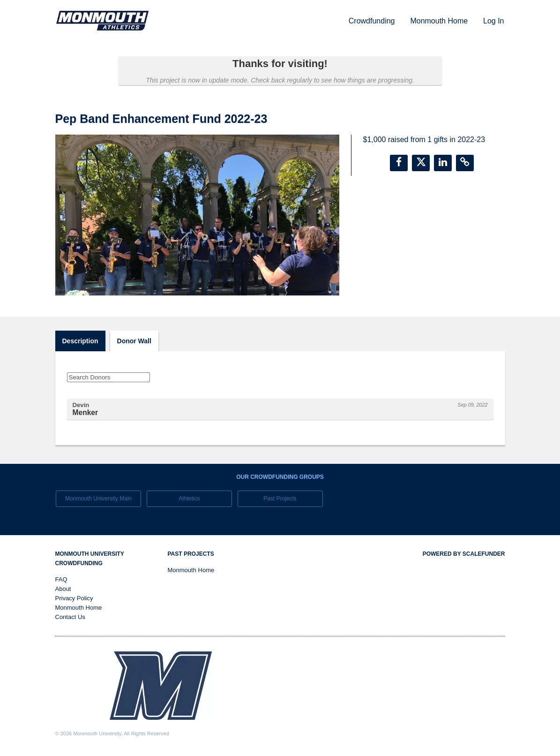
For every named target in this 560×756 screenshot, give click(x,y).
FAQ (61, 579)
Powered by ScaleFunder (464, 554)
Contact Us (70, 617)
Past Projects (280, 499)
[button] (399, 163)
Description (80, 341)
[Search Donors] (108, 377)
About (63, 589)
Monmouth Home (439, 21)
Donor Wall (134, 341)
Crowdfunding (372, 21)
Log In (493, 21)
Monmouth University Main (98, 499)
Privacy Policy (74, 598)
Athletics (189, 499)
